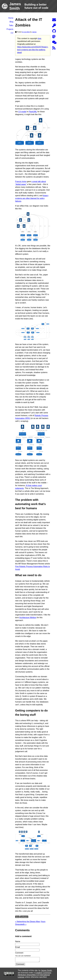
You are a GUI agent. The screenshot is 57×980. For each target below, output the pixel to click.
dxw (39, 38)
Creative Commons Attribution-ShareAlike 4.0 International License (34, 975)
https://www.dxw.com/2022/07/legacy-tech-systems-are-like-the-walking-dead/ (33, 50)
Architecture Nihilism (28, 618)
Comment (20, 964)
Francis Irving (21, 181)
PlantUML (33, 112)
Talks (11, 25)
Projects (10, 29)
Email (18, 947)
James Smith (46, 970)
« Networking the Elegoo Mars (28, 922)
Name (18, 941)
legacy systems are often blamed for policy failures (32, 198)
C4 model (22, 112)
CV (12, 33)
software (24, 917)
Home (11, 18)
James (34, 32)
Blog (11, 22)
